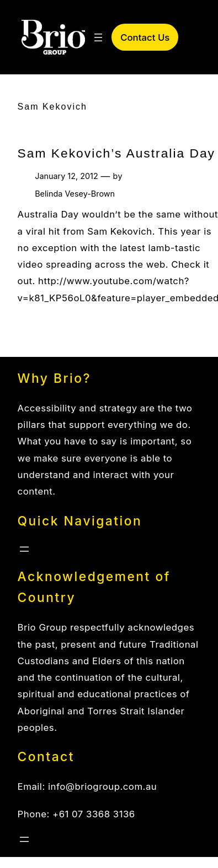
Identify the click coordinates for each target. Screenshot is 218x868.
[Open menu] (98, 37)
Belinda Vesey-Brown (75, 194)
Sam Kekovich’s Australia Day (116, 153)
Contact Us (145, 37)
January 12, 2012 (66, 176)
